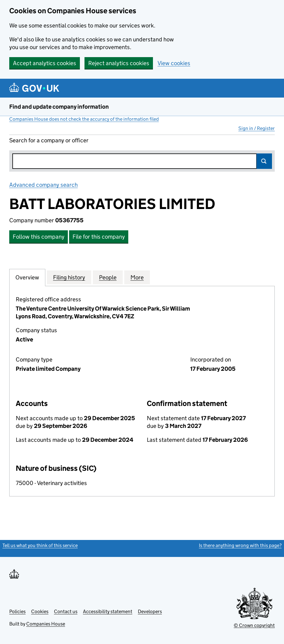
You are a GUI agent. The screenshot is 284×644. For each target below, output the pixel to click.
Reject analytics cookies (119, 63)
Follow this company (39, 237)
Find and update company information (59, 107)
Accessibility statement (108, 611)
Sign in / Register (257, 128)
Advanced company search (43, 185)
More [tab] (137, 277)
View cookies (174, 63)
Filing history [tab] (69, 277)
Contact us (66, 611)
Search (264, 161)
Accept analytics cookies (45, 63)
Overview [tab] (27, 277)
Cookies (40, 611)
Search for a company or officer (49, 140)
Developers (150, 611)
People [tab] (108, 277)
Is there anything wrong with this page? (240, 545)
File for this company (99, 237)
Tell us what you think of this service (40, 545)
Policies (17, 611)
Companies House (46, 624)
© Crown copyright (254, 625)
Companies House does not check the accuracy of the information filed (84, 119)
